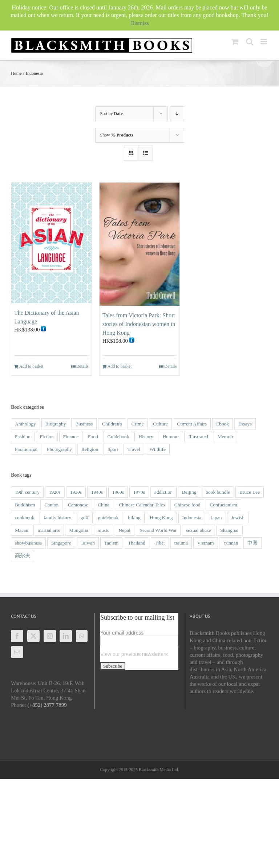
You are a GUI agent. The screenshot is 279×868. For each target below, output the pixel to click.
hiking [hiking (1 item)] (134, 517)
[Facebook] (17, 636)
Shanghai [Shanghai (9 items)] (229, 530)
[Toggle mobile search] (250, 42)
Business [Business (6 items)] (84, 424)
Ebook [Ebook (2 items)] (223, 424)
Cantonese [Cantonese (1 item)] (78, 505)
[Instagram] (50, 636)
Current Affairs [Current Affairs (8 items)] (192, 424)
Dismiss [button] (139, 23)
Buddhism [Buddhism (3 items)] (25, 505)
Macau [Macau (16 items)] (22, 530)
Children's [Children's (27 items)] (112, 424)
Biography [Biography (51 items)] (56, 424)
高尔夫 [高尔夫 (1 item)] (23, 556)
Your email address (122, 633)
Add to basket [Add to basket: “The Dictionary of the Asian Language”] (31, 366)
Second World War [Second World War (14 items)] (158, 530)
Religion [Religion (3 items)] (90, 449)
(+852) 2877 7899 (47, 705)
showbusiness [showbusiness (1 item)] (28, 543)
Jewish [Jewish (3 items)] (238, 517)
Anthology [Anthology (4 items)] (25, 424)
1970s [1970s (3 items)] (139, 492)
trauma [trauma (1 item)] (181, 543)
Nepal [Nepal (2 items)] (125, 530)
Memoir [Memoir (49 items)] (226, 437)
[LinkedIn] (66, 636)
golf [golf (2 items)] (85, 517)
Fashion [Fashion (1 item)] (23, 437)
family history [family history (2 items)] (57, 517)
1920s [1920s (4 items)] (55, 492)
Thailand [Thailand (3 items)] (137, 543)
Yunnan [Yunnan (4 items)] (231, 543)
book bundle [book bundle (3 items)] (218, 492)
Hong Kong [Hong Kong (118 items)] (161, 517)
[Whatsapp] (82, 636)
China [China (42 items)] (104, 505)
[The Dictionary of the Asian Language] (51, 243)
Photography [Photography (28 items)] (59, 449)
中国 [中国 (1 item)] (252, 543)
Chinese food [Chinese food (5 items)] (187, 505)
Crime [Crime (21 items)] (138, 424)
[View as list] (145, 153)
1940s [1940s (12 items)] (97, 492)
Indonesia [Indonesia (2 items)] (192, 517)
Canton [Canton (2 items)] (51, 505)
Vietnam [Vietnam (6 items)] (206, 543)
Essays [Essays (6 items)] (245, 424)
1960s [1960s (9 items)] (118, 492)
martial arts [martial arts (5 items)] (48, 530)
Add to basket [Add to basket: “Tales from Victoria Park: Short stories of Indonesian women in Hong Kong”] (120, 366)
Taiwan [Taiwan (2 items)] (88, 543)
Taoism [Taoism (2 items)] (112, 543)
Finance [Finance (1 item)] (71, 437)
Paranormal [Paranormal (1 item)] (26, 449)
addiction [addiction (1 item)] (163, 492)
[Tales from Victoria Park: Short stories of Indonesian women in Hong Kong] (140, 244)
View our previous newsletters (134, 654)
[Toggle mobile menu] (264, 42)
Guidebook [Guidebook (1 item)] (118, 437)
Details (82, 366)
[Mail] (17, 652)
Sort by (112, 114)
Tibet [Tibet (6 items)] (160, 543)
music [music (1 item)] (104, 530)
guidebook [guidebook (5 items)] (108, 517)
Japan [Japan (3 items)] (216, 517)
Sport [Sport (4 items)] (113, 449)
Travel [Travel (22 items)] (134, 449)
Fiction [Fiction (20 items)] (47, 437)
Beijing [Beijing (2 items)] (189, 492)
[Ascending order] (177, 114)
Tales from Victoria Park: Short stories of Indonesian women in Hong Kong (139, 324)
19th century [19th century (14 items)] (27, 492)
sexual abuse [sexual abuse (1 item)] (199, 530)
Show (117, 135)
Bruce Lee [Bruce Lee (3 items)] (250, 492)
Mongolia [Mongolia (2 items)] (79, 530)
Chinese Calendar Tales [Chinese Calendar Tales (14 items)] (142, 505)
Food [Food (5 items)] (93, 437)
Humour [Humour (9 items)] (171, 437)
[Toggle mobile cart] (235, 42)
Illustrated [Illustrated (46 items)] (198, 437)
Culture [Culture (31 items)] (160, 424)
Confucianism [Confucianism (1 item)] (223, 505)
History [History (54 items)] (146, 437)
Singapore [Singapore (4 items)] (61, 543)
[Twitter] (33, 636)
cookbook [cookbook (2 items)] (25, 517)
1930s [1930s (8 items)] (76, 492)
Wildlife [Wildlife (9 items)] (158, 449)
